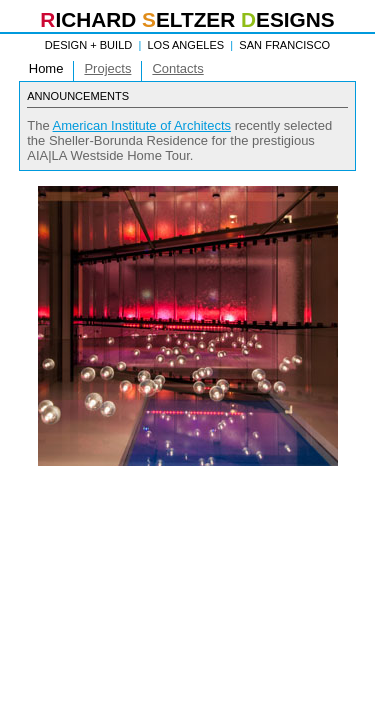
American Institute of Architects (142, 125)
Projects (107, 68)
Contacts (177, 68)
